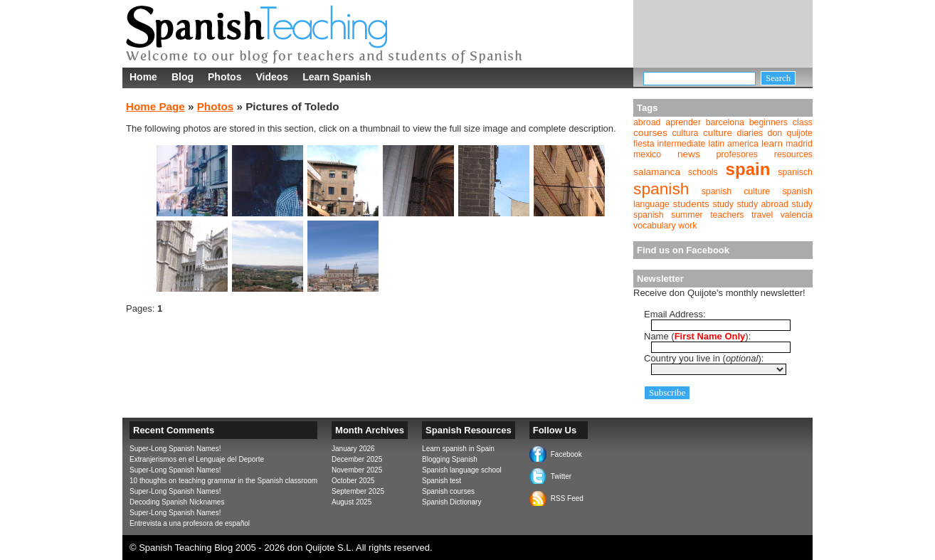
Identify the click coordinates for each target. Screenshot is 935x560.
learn (772, 143)
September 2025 (358, 491)
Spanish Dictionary (451, 502)
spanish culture (736, 191)
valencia (797, 215)
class (803, 122)
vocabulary (655, 226)
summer (687, 215)
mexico (647, 154)
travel (762, 215)
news (689, 154)
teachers (727, 215)
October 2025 (353, 481)
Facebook (566, 454)
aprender (683, 122)
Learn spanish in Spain (458, 449)
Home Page (155, 106)
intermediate (682, 144)
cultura (685, 133)
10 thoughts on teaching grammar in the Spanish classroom (223, 481)
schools (703, 172)
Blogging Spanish (450, 459)
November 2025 (357, 470)
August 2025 (352, 502)
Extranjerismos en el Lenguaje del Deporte (197, 459)
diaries (750, 133)
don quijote (790, 133)
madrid (799, 144)
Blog (183, 77)
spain (748, 169)
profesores (737, 154)
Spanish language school (462, 470)
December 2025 (357, 459)
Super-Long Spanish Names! (175, 449)
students (691, 204)
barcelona (725, 122)
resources (793, 154)
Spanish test (442, 481)
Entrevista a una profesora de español (190, 523)
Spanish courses (448, 491)
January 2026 (353, 449)
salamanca (657, 172)
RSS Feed (567, 498)
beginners (768, 122)
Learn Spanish (337, 77)
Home (143, 77)
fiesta (644, 144)
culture (718, 133)
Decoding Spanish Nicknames (177, 502)
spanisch (795, 172)
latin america (733, 144)
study (724, 204)
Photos (224, 77)
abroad (647, 122)
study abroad (763, 204)
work (687, 226)
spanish (661, 189)
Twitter (561, 476)
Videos (272, 77)
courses (650, 133)
